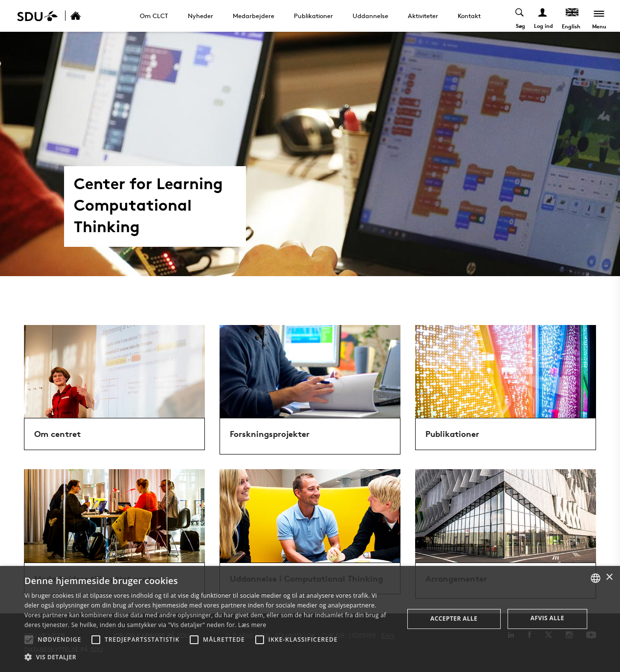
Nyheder (200, 16)
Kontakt (469, 16)
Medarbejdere (254, 16)
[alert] (310, 619)
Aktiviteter (423, 16)
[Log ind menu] (543, 16)
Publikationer (313, 16)
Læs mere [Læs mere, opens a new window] (252, 625)
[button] (29, 640)
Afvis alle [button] (547, 618)
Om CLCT (154, 16)
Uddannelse (370, 16)
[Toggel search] (520, 16)
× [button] (609, 577)
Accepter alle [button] (454, 618)
